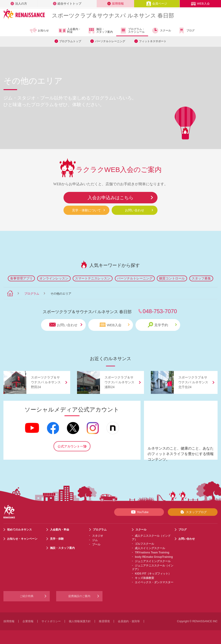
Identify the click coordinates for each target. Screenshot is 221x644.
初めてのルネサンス (19, 530)
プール (96, 544)
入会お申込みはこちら (110, 198)
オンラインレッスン (54, 278)
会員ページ (157, 4)
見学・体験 (57, 539)
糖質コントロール (172, 278)
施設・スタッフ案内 (100, 30)
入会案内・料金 (70, 31)
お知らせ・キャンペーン (22, 539)
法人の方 (19, 4)
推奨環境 (104, 621)
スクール (161, 30)
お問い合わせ (135, 210)
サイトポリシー (51, 621)
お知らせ (39, 30)
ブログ (186, 30)
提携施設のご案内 (79, 596)
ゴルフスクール (144, 544)
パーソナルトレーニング (110, 41)
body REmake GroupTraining (154, 557)
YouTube (139, 512)
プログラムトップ (70, 41)
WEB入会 (200, 4)
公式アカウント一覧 (72, 446)
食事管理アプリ (21, 278)
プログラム (32, 294)
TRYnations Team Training (152, 553)
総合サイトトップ (67, 4)
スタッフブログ (193, 512)
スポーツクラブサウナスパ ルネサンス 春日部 (113, 15)
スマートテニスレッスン (93, 278)
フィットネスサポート (153, 41)
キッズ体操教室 (144, 578)
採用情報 (116, 4)
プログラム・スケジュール (132, 30)
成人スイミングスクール (150, 548)
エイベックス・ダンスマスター (154, 582)
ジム (95, 540)
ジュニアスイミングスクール (153, 561)
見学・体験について (86, 210)
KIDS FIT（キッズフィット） (153, 574)
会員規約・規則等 (129, 621)
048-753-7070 (160, 311)
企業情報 (28, 621)
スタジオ (98, 536)
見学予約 (162, 325)
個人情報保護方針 (80, 621)
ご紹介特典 (27, 596)
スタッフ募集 (201, 278)
